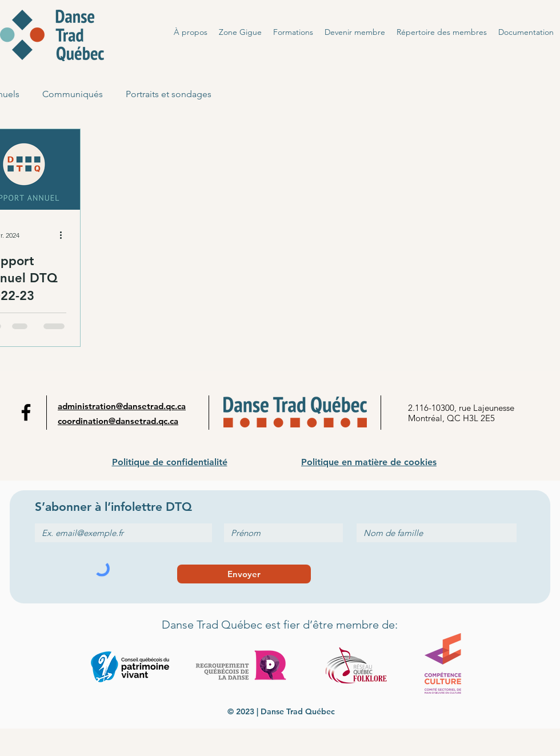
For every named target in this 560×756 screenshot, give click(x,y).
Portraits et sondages (169, 94)
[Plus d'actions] (65, 235)
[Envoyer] (244, 574)
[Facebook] (26, 412)
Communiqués (73, 94)
